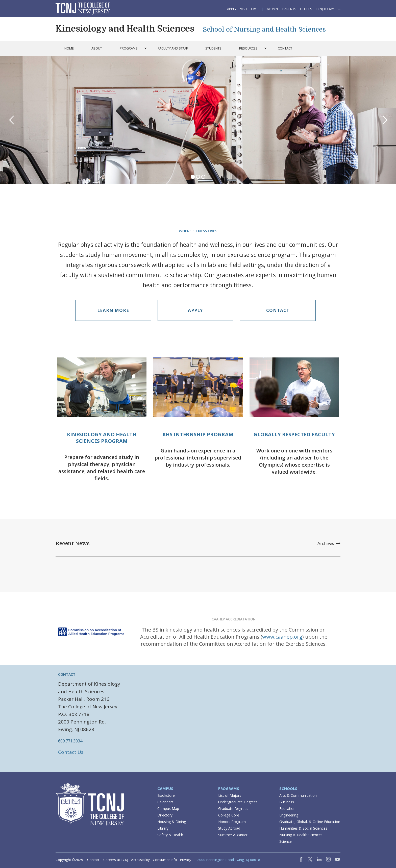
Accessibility (140, 860)
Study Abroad (229, 828)
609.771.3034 (70, 741)
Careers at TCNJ (116, 860)
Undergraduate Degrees (238, 802)
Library (163, 828)
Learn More (113, 310)
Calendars (165, 802)
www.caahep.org (282, 637)
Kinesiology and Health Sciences (125, 29)
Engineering (289, 815)
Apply (232, 9)
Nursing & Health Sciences (301, 835)
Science (286, 841)
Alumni (273, 9)
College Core (229, 815)
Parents (289, 9)
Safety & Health (170, 835)
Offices (306, 9)
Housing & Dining (172, 822)
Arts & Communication (298, 795)
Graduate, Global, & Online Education (310, 822)
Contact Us (71, 752)
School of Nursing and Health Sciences (264, 29)
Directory (165, 815)
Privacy (186, 860)
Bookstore (166, 795)
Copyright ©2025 (69, 860)
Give (254, 9)
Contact (278, 310)
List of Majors (230, 795)
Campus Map (168, 809)
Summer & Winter (233, 835)
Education (287, 809)
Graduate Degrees (233, 809)
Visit (244, 9)
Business (287, 802)
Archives (329, 543)
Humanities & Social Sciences (303, 828)
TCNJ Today (325, 9)
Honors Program (232, 822)
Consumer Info (165, 860)
